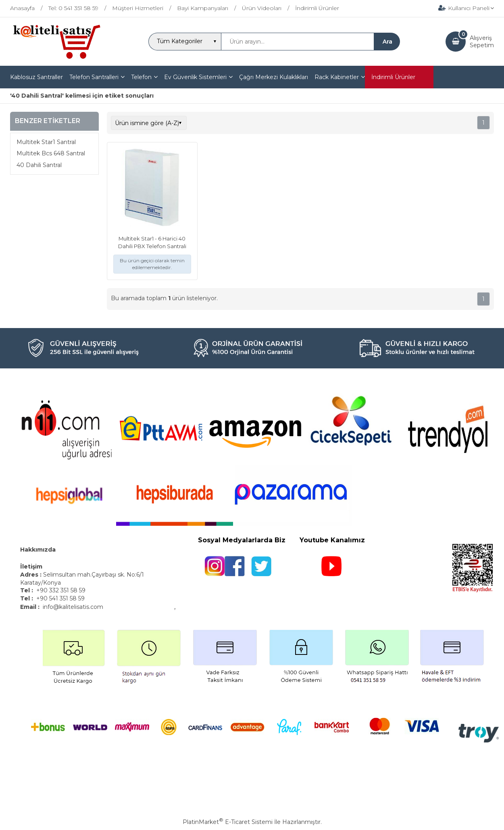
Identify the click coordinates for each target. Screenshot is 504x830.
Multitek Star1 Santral (46, 142)
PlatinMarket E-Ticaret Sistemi (228, 822)
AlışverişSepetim (482, 42)
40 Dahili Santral (39, 165)
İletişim (32, 567)
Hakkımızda (38, 550)
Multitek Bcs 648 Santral (51, 153)
